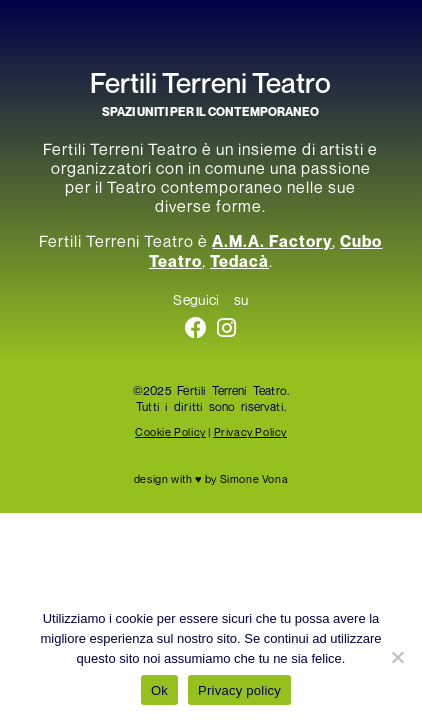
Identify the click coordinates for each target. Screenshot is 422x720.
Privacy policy (239, 690)
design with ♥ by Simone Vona (211, 478)
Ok (159, 690)
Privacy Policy (250, 431)
